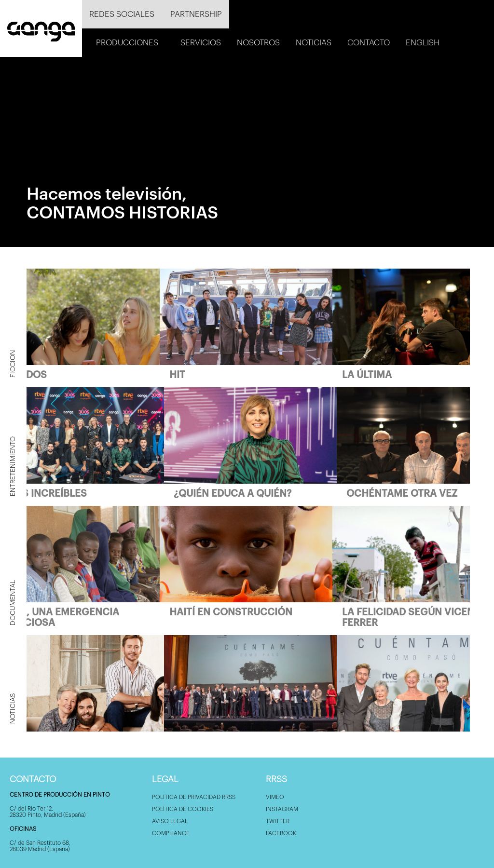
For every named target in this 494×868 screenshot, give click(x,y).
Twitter (278, 821)
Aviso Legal (170, 821)
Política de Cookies (183, 809)
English (423, 43)
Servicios (201, 43)
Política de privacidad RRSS (194, 797)
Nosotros (258, 43)
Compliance (171, 833)
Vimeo (275, 797)
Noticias (314, 43)
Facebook (281, 833)
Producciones (127, 43)
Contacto (369, 43)
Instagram (282, 809)
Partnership (196, 14)
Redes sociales (122, 14)
